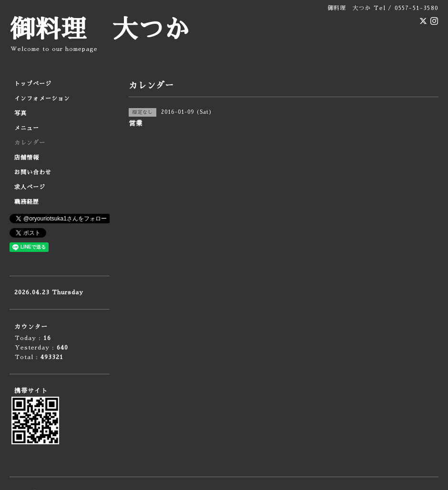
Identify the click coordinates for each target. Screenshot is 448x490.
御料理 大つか (100, 30)
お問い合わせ (33, 172)
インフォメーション (42, 99)
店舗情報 (27, 158)
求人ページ (30, 187)
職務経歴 (27, 202)
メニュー (27, 128)
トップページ (33, 84)
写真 (20, 113)
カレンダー (30, 143)
